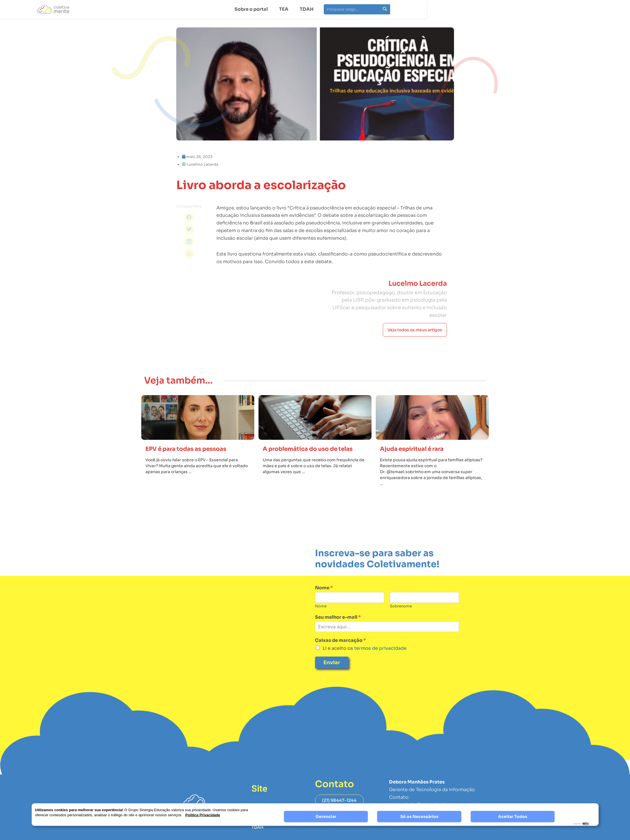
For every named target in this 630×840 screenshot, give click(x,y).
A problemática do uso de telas (315, 465)
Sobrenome (401, 622)
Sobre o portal (251, 9)
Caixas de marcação (340, 656)
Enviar (332, 678)
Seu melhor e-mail (338, 633)
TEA (284, 9)
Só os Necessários (419, 817)
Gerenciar (326, 817)
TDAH (307, 9)
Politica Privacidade (203, 815)
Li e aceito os (365, 664)
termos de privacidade (380, 664)
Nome (324, 604)
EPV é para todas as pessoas (193, 465)
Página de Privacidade (414, 836)
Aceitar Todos (513, 817)
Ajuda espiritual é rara (417, 465)
